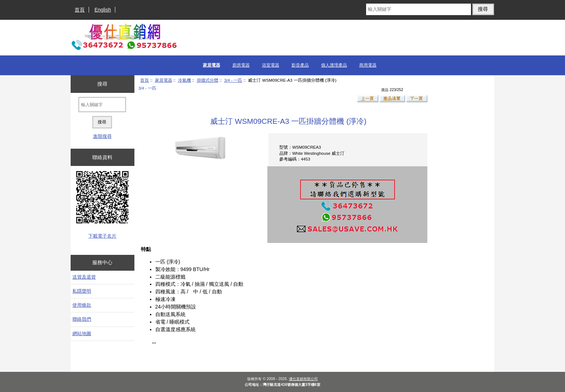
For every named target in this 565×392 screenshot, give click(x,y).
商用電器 (368, 65)
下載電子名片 (102, 236)
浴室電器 (271, 65)
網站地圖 (82, 334)
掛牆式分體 (208, 80)
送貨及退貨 (84, 277)
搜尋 (102, 84)
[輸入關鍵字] (418, 9)
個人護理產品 (334, 65)
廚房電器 (241, 65)
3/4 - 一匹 (233, 80)
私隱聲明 (82, 291)
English (103, 10)
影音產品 (300, 65)
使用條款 (82, 305)
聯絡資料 (102, 157)
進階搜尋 (102, 136)
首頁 (80, 10)
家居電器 (164, 80)
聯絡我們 (82, 319)
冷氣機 (184, 80)
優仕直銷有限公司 (303, 379)
